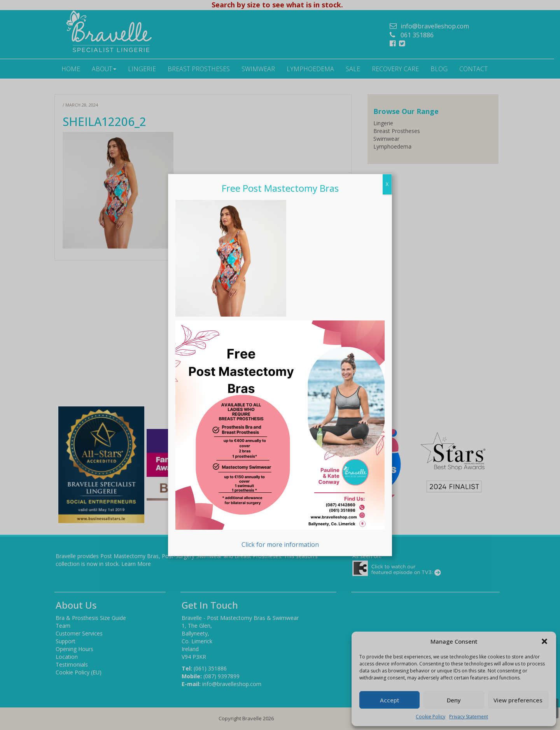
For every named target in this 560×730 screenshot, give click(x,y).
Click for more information (280, 435)
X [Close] (387, 184)
